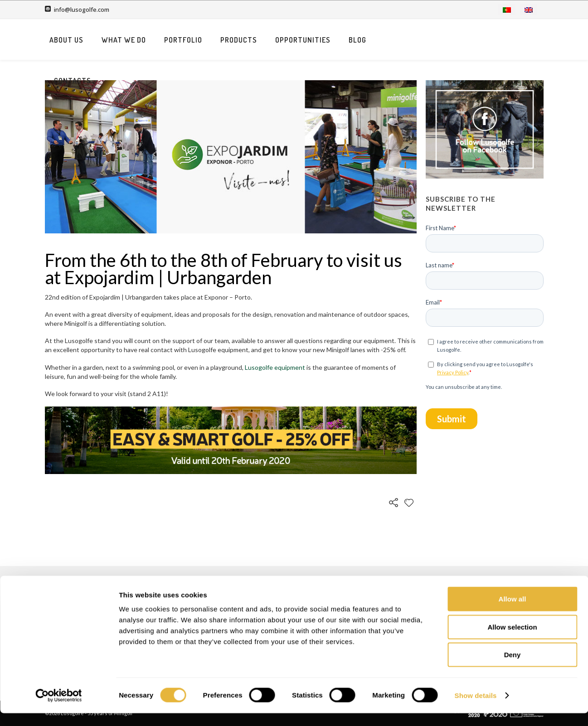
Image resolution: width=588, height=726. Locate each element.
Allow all (513, 612)
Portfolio (296, 40)
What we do (237, 40)
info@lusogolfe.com (82, 10)
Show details (476, 708)
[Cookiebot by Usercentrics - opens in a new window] (59, 708)
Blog (470, 40)
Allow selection (512, 640)
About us (179, 40)
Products (352, 40)
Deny (513, 667)
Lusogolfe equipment (275, 367)
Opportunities (416, 40)
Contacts (516, 40)
